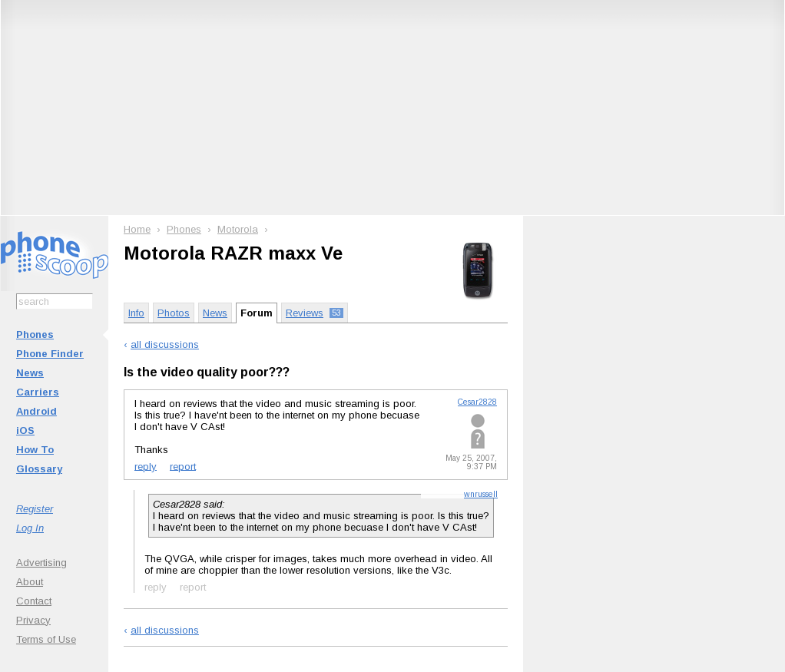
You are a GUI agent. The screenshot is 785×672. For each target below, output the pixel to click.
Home (137, 229)
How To (35, 450)
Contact (34, 601)
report (183, 466)
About (30, 582)
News (30, 373)
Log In (30, 528)
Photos (174, 313)
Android (36, 411)
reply (146, 466)
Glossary (39, 469)
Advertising (41, 563)
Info (136, 313)
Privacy (33, 620)
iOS (25, 430)
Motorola (238, 229)
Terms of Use (46, 639)
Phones (35, 334)
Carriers (38, 392)
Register (35, 509)
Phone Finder (50, 354)
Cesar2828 (477, 402)
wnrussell (481, 494)
